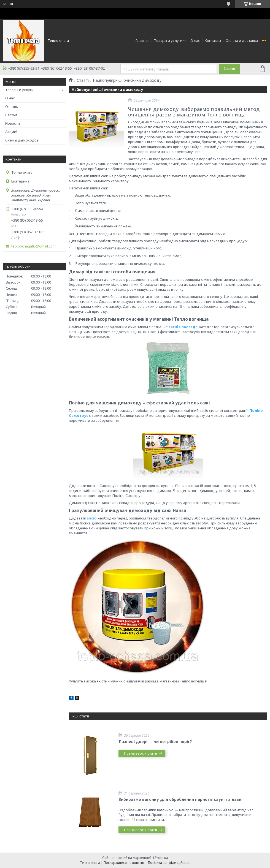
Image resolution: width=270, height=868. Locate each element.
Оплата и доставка (242, 40)
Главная (142, 40)
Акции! (11, 132)
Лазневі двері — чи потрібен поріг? (155, 742)
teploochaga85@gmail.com (33, 246)
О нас (195, 40)
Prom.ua (161, 858)
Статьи (11, 115)
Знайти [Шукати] (229, 69)
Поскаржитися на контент (124, 863)
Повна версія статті (141, 753)
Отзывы (12, 107)
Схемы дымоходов (22, 140)
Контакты (213, 40)
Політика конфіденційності (169, 863)
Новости (13, 123)
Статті (83, 80)
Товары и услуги (168, 40)
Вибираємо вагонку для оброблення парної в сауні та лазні (180, 799)
